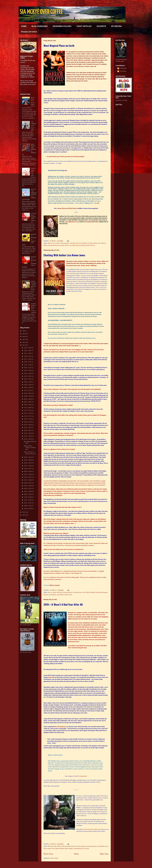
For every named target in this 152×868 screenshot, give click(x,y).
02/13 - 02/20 (28, 492)
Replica (71, 849)
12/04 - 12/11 (28, 356)
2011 (24, 345)
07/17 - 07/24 (28, 413)
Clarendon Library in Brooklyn (78, 243)
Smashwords (84, 776)
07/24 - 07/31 (28, 410)
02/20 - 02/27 (28, 489)
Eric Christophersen (60, 727)
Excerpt (97, 203)
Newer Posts (48, 854)
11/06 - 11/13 (28, 368)
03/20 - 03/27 (28, 477)
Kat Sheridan (123, 68)
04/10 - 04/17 (28, 469)
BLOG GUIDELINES (40, 26)
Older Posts (104, 854)
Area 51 (50, 592)
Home (76, 854)
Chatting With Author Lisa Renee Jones (64, 255)
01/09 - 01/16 (28, 506)
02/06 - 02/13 (28, 494)
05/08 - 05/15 (28, 457)
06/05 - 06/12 (28, 431)
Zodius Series (68, 595)
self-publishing (78, 849)
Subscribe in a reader (121, 100)
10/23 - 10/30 (28, 373)
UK (78, 776)
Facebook (89, 222)
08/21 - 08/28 (28, 399)
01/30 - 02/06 (28, 497)
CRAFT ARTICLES (84, 26)
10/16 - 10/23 (28, 376)
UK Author (86, 849)
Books (73, 846)
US (74, 776)
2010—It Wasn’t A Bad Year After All (63, 604)
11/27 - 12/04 (28, 359)
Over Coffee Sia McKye (89, 592)
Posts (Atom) (55, 858)
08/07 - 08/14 (28, 405)
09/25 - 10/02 (28, 385)
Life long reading (92, 243)
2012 (24, 342)
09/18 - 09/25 (28, 388)
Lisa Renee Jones (95, 261)
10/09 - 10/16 (28, 379)
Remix (50, 677)
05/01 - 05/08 (28, 460)
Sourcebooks (53, 595)
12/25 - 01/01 (28, 348)
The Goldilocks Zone (33, 124)
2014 (24, 337)
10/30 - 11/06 (28, 371)
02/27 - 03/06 (28, 486)
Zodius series (85, 266)
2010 (24, 512)
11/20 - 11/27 (28, 362)
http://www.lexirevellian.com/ (93, 829)
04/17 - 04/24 (28, 466)
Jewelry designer (92, 846)
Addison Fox (51, 243)
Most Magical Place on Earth (59, 46)
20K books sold (52, 846)
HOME (24, 26)
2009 (24, 515)
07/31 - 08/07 (28, 408)
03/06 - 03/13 (28, 483)
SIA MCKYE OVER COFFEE (41, 12)
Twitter (96, 222)
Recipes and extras (29, 32)
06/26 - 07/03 (28, 422)
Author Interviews (57, 592)
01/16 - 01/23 (28, 503)
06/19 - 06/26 (28, 425)
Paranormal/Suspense (102, 592)
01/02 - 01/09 (28, 509)
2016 (24, 331)
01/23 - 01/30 (28, 500)
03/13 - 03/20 (28, 480)
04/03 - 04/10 (28, 471)
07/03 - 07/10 (28, 419)
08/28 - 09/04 (28, 396)
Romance (58, 245)
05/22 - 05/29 (28, 436)
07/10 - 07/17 (28, 416)
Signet (62, 245)
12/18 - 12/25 (28, 351)
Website (52, 585)
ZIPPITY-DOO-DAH (33, 170)
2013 (24, 340)
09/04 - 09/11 (28, 393)
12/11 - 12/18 (28, 353)
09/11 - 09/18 (28, 391)
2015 (24, 334)
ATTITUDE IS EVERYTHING (33, 216)
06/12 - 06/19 (28, 428)
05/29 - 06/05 (28, 433)
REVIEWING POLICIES (62, 26)
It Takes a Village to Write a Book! (33, 306)
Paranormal (51, 245)
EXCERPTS (101, 26)
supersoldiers (60, 595)
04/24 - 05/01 (28, 463)
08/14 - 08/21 (28, 402)
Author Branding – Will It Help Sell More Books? (33, 285)
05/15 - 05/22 (28, 439)
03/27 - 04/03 (28, 474)
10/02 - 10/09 (28, 382)
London (49, 849)
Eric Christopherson (81, 846)
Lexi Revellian (93, 613)
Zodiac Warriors (91, 245)
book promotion (65, 243)
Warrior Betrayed (80, 245)
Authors (57, 243)
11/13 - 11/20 (28, 365)
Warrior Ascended (70, 245)
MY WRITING (117, 26)
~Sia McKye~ (53, 241)
